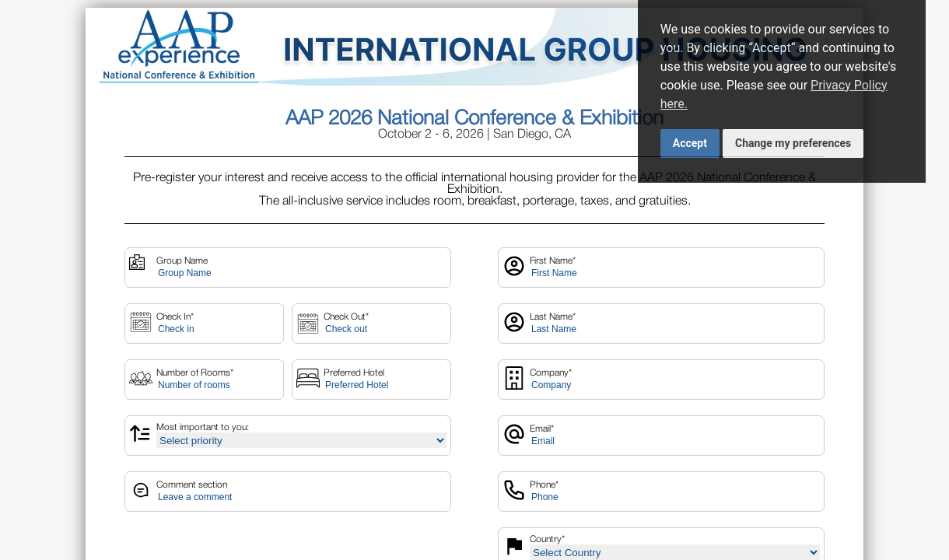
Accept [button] (690, 143)
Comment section (192, 485)
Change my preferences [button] (793, 143)
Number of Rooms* (195, 373)
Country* (547, 539)
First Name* (553, 261)
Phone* (544, 485)
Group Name (182, 261)
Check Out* (346, 317)
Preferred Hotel (354, 373)
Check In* (175, 317)
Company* (551, 373)
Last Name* (553, 317)
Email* (542, 429)
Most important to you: (203, 427)
